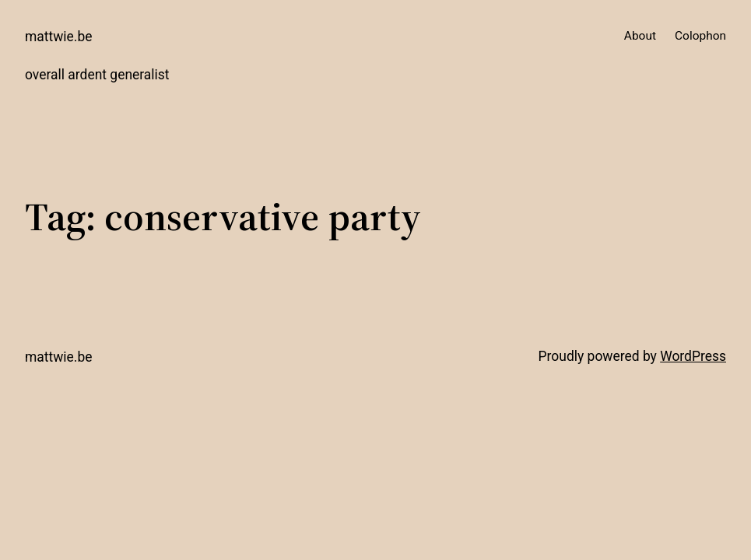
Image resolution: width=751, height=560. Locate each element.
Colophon (700, 36)
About (640, 36)
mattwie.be (59, 37)
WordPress (693, 356)
